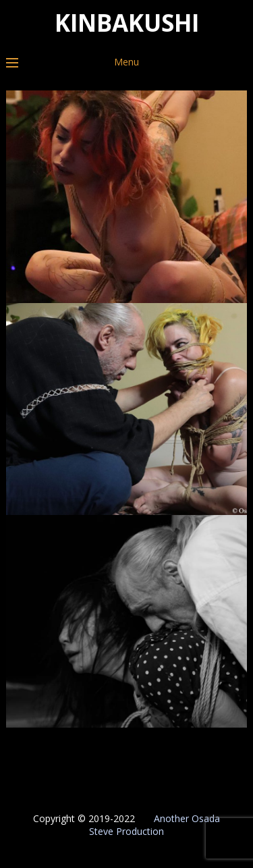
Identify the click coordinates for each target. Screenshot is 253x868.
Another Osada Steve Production (154, 825)
